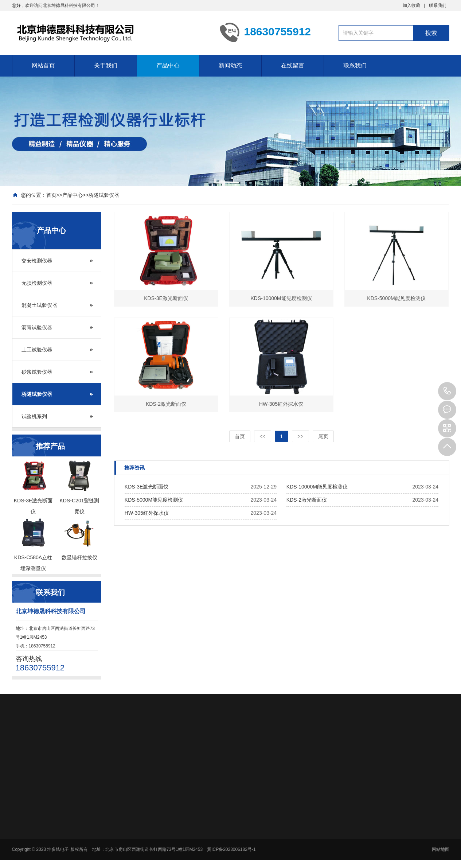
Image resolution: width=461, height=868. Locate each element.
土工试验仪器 (37, 350)
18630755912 (447, 391)
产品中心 (168, 65)
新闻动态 (230, 65)
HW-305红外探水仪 (147, 513)
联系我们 (438, 5)
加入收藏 (411, 5)
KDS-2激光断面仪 (307, 500)
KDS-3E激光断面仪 (147, 487)
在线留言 (293, 65)
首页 (51, 195)
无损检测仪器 (37, 283)
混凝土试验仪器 (39, 305)
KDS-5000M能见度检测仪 (154, 500)
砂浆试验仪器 (37, 372)
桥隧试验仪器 (104, 195)
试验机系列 (34, 416)
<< (262, 436)
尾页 (323, 436)
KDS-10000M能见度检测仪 (317, 487)
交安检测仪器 (37, 261)
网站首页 (43, 65)
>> (300, 436)
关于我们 (106, 65)
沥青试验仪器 (37, 327)
